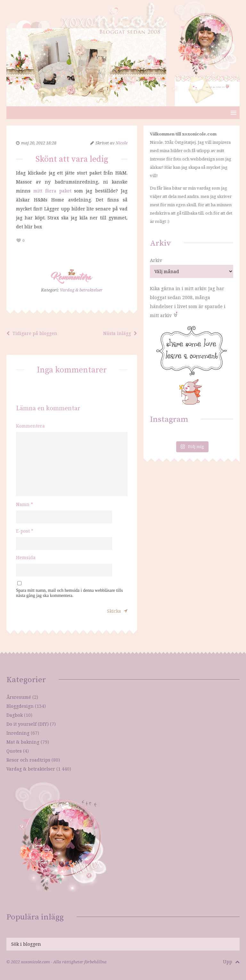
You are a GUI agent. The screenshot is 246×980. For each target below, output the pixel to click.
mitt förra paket (52, 191)
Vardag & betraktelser (81, 290)
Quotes (14, 751)
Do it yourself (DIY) (28, 724)
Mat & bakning (23, 742)
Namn (25, 504)
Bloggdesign (20, 706)
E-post (25, 531)
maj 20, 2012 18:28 (39, 143)
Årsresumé (19, 697)
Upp (231, 962)
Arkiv (156, 260)
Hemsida (26, 557)
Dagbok (15, 715)
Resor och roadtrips (28, 760)
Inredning (18, 733)
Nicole (122, 143)
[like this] (19, 241)
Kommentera (30, 426)
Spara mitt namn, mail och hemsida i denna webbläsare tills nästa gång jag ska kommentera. (70, 593)
